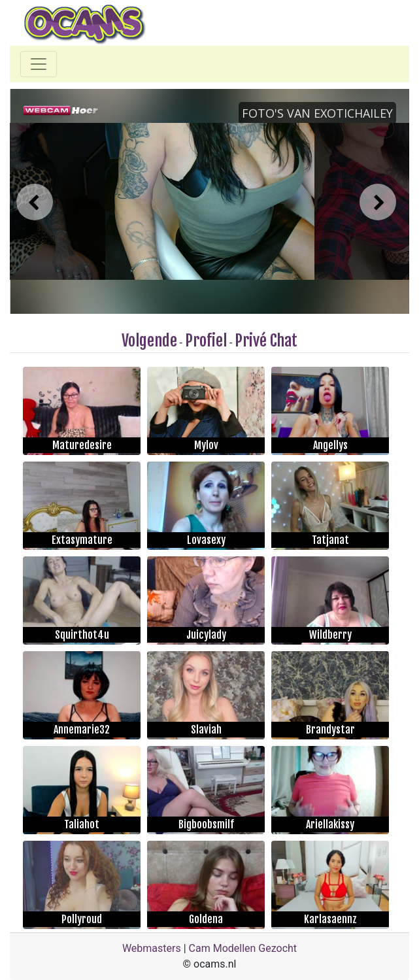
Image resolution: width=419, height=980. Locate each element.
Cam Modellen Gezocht (243, 948)
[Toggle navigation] (39, 64)
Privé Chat (266, 341)
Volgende (149, 341)
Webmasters (152, 948)
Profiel (206, 341)
